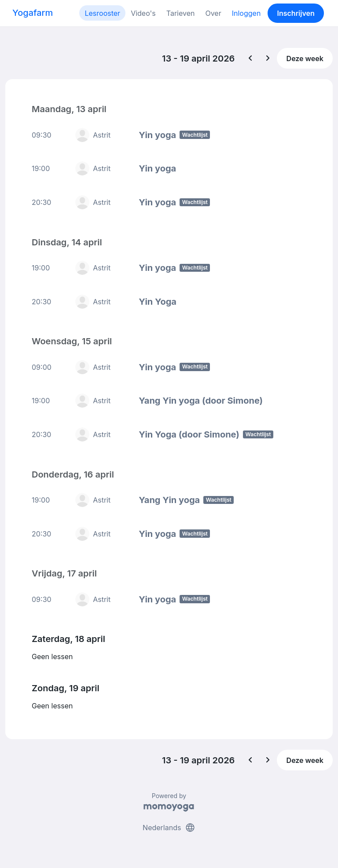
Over (213, 13)
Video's (143, 13)
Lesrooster (102, 13)
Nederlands (169, 828)
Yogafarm (33, 13)
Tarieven (181, 13)
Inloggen (246, 13)
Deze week (305, 58)
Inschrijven (296, 13)
